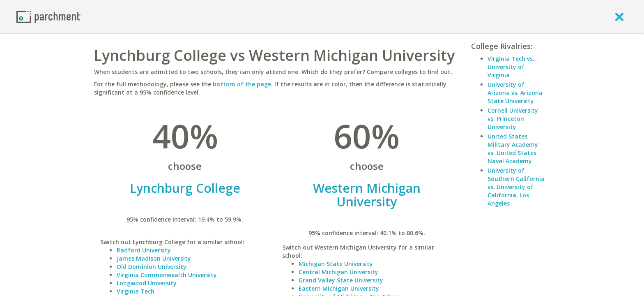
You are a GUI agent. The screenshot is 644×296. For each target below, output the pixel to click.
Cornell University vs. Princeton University (513, 119)
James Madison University (154, 258)
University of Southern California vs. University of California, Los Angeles (516, 187)
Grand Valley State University (341, 280)
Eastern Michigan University (339, 288)
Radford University (144, 250)
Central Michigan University (338, 272)
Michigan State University (336, 264)
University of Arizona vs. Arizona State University (515, 93)
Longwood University (147, 283)
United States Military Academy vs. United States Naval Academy (513, 149)
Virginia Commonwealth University (167, 275)
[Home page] (49, 16)
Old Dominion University (152, 267)
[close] (619, 16)
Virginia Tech (136, 291)
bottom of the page (242, 84)
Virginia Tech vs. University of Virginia (511, 67)
